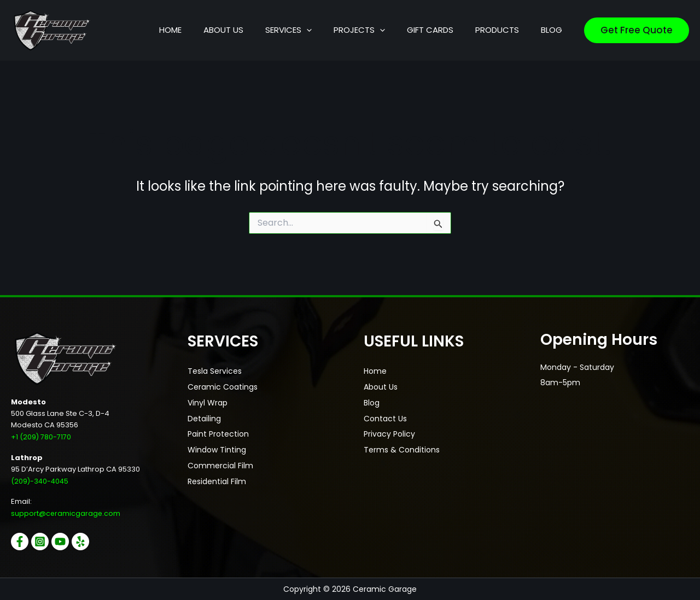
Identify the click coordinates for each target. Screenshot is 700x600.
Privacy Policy (389, 432)
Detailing (204, 417)
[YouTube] (66, 542)
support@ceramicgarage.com (66, 513)
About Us (381, 386)
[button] (356, 30)
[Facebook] (20, 542)
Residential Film (217, 478)
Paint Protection (218, 432)
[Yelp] (89, 542)
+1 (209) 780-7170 (41, 437)
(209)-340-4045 (41, 481)
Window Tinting (217, 448)
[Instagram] (43, 542)
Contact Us (385, 417)
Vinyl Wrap (208, 402)
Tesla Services (215, 371)
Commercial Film (220, 463)
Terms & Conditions (402, 448)
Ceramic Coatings (223, 386)
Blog (372, 402)
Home (375, 371)
